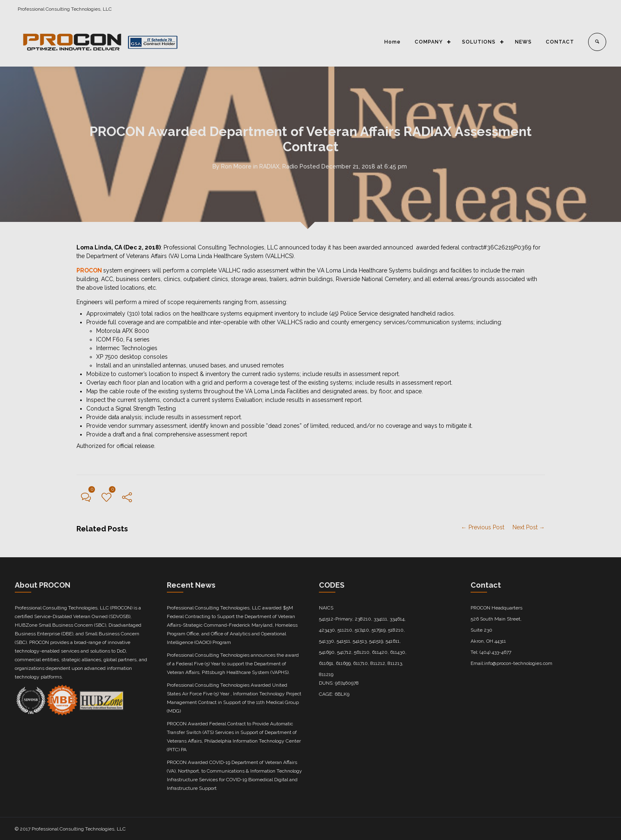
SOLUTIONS (479, 42)
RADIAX (269, 166)
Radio (290, 166)
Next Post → (529, 527)
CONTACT (560, 42)
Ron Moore (236, 166)
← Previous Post (483, 527)
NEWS (523, 42)
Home (392, 42)
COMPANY (429, 42)
